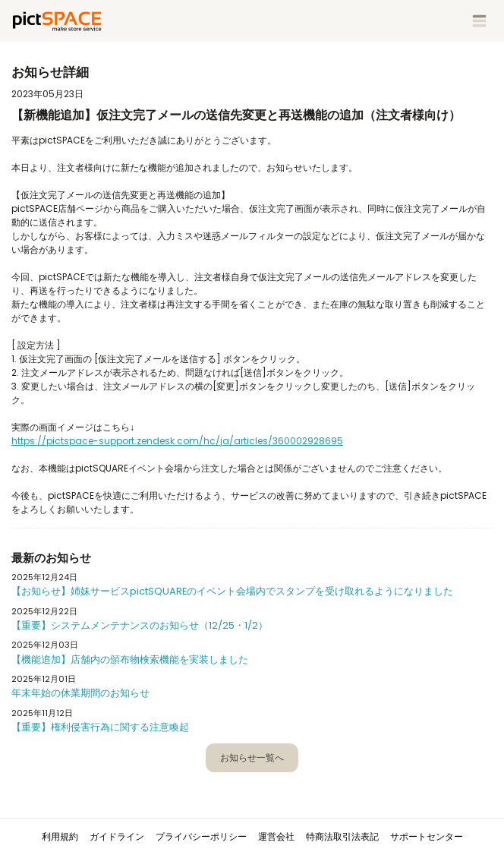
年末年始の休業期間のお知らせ (80, 693)
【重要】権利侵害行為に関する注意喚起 (100, 727)
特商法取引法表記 (342, 836)
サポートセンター (427, 836)
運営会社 (276, 836)
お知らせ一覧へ (252, 757)
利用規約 (60, 836)
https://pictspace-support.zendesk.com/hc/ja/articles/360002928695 (177, 441)
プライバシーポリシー (201, 836)
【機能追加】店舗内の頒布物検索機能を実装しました (130, 659)
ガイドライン (117, 836)
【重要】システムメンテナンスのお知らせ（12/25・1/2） (140, 625)
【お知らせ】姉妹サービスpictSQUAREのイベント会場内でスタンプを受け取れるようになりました (232, 591)
